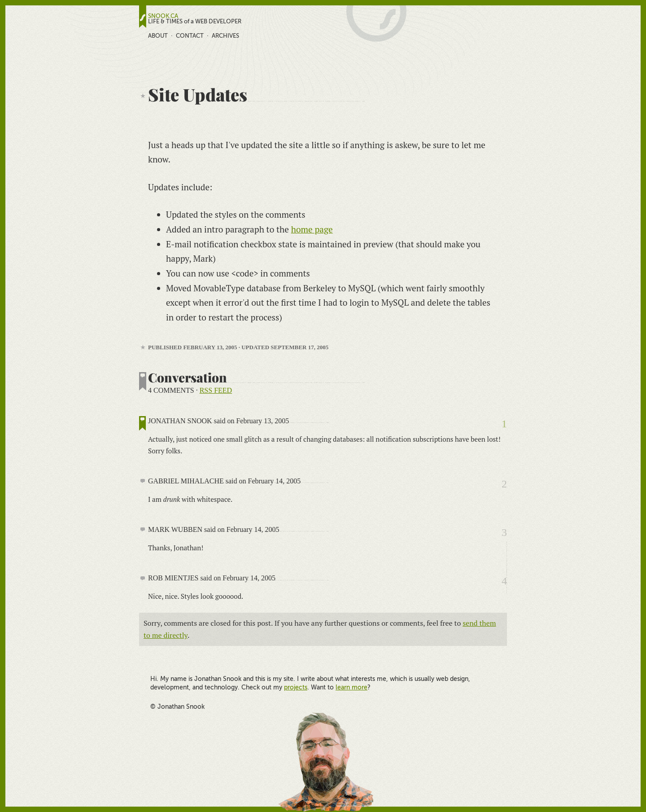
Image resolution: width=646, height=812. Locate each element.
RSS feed (216, 390)
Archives (225, 36)
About (158, 36)
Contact (190, 36)
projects (296, 687)
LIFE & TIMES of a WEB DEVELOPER (195, 22)
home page (312, 229)
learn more (351, 687)
